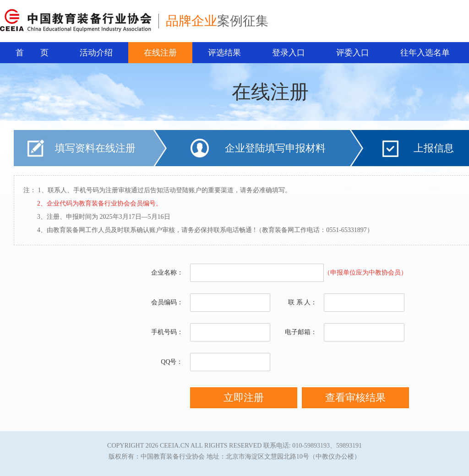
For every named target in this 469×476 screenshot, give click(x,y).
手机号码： (167, 332)
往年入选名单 (425, 53)
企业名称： (167, 273)
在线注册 (160, 53)
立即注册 (244, 398)
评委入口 (353, 53)
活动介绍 (96, 53)
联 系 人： (303, 302)
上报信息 (434, 148)
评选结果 (224, 53)
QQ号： (172, 362)
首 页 (32, 53)
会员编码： (167, 302)
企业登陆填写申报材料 (275, 148)
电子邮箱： (301, 332)
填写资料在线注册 (95, 148)
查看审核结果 (355, 398)
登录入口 (289, 53)
